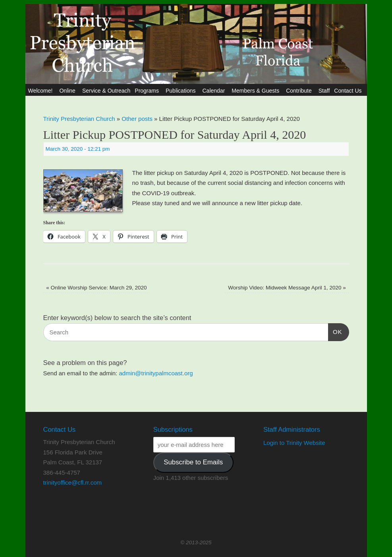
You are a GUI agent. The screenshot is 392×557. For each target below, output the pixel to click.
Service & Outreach (106, 91)
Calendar (215, 91)
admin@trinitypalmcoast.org (156, 373)
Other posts (137, 119)
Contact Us (349, 91)
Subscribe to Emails (193, 462)
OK (335, 331)
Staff (324, 91)
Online (68, 91)
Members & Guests (257, 91)
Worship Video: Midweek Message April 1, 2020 (287, 288)
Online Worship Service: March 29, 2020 (96, 288)
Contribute (300, 91)
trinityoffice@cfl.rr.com (72, 482)
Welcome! (41, 91)
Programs (148, 91)
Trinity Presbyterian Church (79, 119)
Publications (182, 91)
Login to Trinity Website (294, 443)
